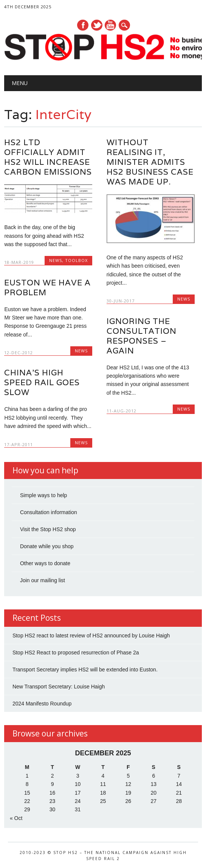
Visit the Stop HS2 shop (48, 529)
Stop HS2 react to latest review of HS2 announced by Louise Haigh (91, 635)
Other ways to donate (45, 563)
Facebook (83, 25)
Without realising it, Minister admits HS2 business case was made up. (150, 162)
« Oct (16, 818)
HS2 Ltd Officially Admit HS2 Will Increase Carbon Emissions (48, 157)
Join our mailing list (43, 580)
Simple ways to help (44, 495)
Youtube (110, 25)
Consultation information (49, 512)
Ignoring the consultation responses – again (142, 336)
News (56, 260)
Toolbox (76, 260)
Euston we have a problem (47, 288)
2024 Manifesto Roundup (42, 704)
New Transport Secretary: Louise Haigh (59, 687)
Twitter (97, 25)
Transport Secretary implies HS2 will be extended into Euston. (85, 670)
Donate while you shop (47, 546)
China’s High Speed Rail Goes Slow (42, 382)
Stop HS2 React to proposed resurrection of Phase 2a (76, 653)
